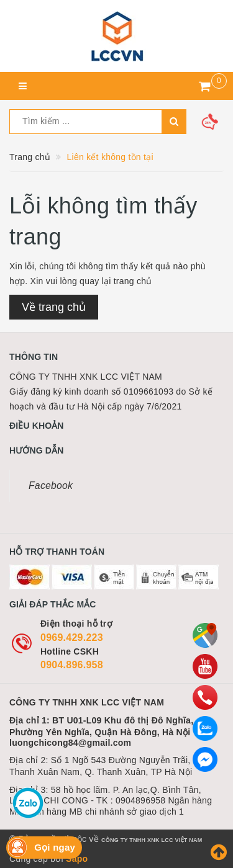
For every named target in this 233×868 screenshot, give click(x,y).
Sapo (77, 859)
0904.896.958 (72, 665)
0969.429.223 (72, 638)
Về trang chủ (54, 307)
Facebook (51, 485)
